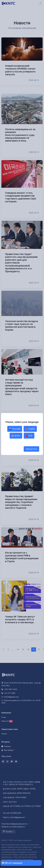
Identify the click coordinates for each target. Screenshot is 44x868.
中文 (29, 436)
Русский (15, 429)
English (30, 429)
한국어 (16, 436)
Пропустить (31, 449)
